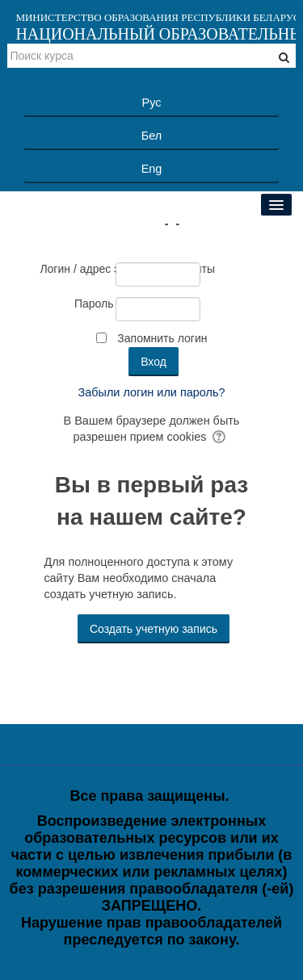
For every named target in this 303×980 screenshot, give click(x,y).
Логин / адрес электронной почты (76, 269)
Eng (152, 169)
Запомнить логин (162, 338)
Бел (151, 136)
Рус (152, 103)
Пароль (94, 304)
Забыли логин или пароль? (152, 392)
